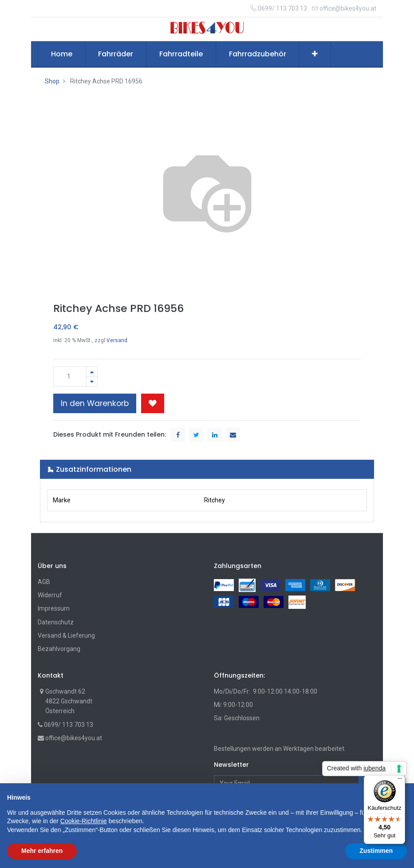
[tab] (207, 469)
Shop (52, 81)
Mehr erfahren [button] (42, 851)
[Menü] (400, 781)
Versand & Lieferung (66, 635)
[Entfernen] (92, 381)
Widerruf (50, 595)
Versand (117, 340)
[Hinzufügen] (92, 372)
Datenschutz (56, 622)
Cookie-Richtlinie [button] (84, 821)
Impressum (54, 608)
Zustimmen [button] (376, 851)
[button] (315, 54)
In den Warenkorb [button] (95, 403)
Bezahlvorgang (59, 649)
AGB (44, 582)
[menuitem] (62, 54)
